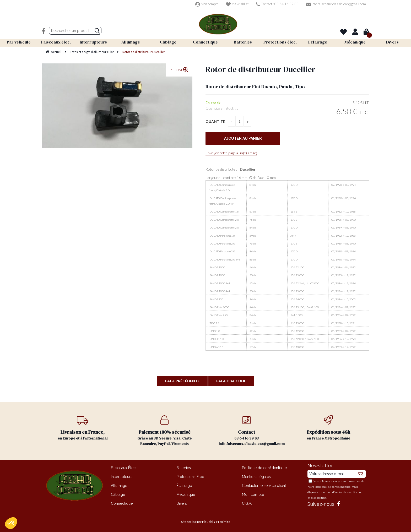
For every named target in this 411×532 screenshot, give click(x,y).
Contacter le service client (264, 486)
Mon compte (207, 4)
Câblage (118, 495)
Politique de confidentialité (264, 468)
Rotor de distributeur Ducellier (260, 69)
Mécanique (186, 495)
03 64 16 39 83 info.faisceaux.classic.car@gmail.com (252, 431)
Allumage (119, 486)
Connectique (122, 503)
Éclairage (184, 486)
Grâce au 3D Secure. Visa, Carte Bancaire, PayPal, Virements (165, 431)
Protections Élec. (191, 477)
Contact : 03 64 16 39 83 (277, 4)
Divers (182, 503)
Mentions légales (256, 477)
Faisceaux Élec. (124, 468)
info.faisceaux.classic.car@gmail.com (336, 4)
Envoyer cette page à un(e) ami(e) (231, 153)
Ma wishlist (237, 4)
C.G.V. (247, 503)
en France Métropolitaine (329, 428)
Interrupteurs (122, 477)
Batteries (184, 468)
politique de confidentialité (333, 487)
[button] (11, 523)
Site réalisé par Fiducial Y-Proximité (206, 522)
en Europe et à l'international (83, 428)
